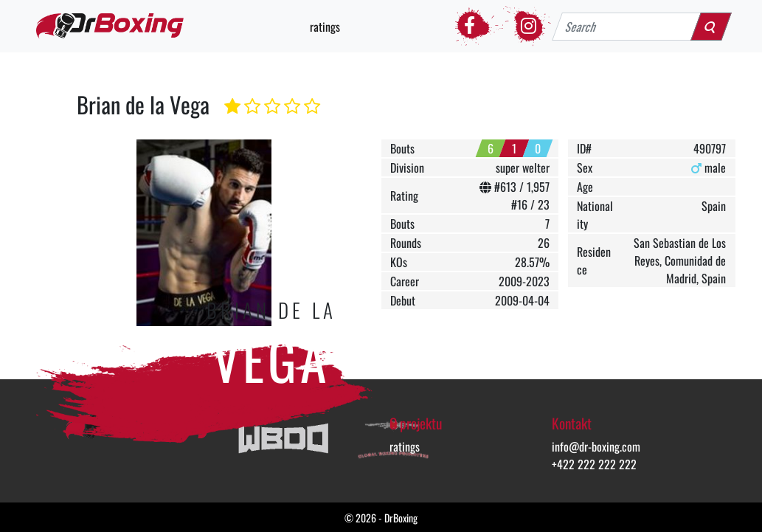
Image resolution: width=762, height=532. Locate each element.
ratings (325, 27)
